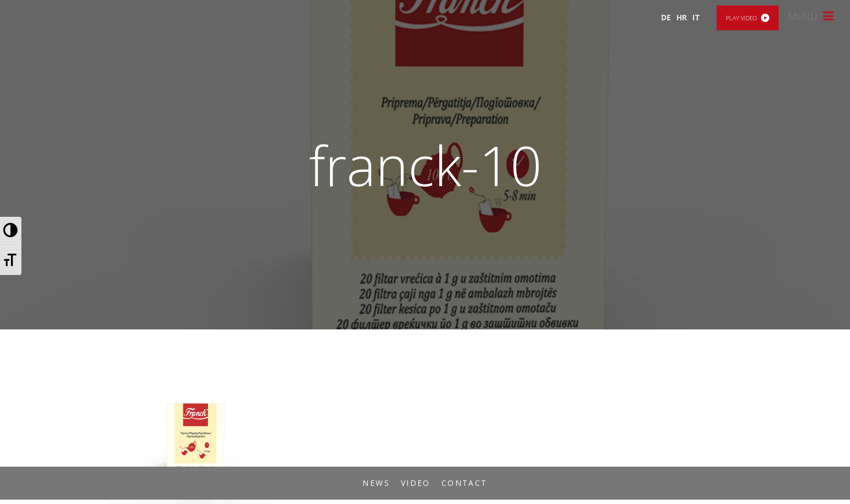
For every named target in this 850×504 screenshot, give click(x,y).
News (376, 483)
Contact (465, 483)
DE (666, 17)
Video (416, 483)
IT (696, 17)
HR (682, 17)
